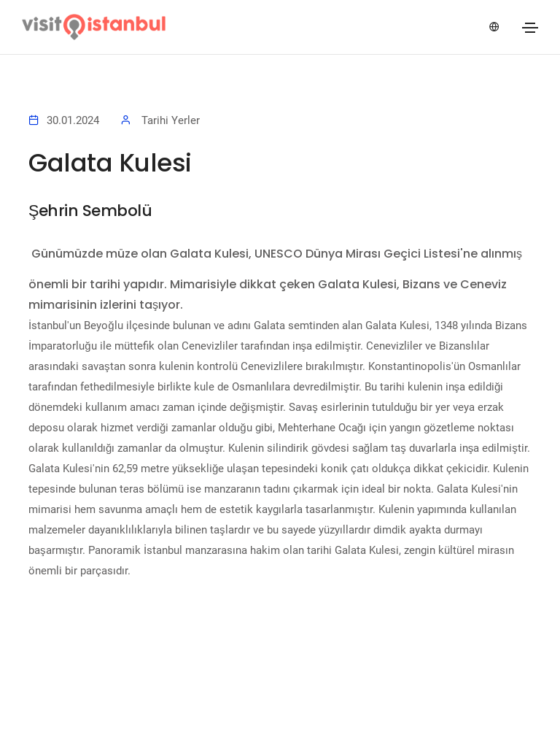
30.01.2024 (73, 120)
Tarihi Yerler (171, 120)
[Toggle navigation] (530, 28)
